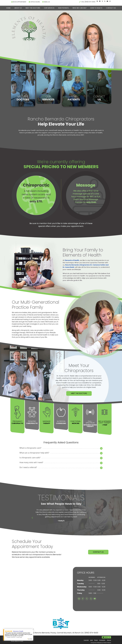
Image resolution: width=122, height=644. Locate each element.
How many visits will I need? (31, 462)
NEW (74, 98)
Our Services (49, 8)
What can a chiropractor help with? (34, 453)
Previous (32, 518)
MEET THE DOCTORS (79, 393)
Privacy (96, 640)
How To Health (96, 8)
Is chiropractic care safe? (30, 458)
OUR (48, 98)
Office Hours (34, 2)
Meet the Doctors (33, 8)
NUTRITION (61, 422)
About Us (18, 8)
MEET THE (23, 98)
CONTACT (99, 98)
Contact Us (111, 8)
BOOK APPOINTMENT (19, 2)
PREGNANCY (17, 422)
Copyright (86, 640)
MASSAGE (46, 422)
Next (90, 518)
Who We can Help (79, 8)
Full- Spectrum (90, 424)
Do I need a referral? (28, 467)
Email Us (46, 2)
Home (8, 8)
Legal (91, 640)
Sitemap (109, 640)
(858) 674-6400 (90, 2)
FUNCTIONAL (75, 422)
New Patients (63, 8)
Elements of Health (72, 260)
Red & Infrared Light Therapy (105, 423)
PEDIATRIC (32, 422)
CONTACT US (98, 552)
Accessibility (102, 640)
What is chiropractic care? (30, 448)
